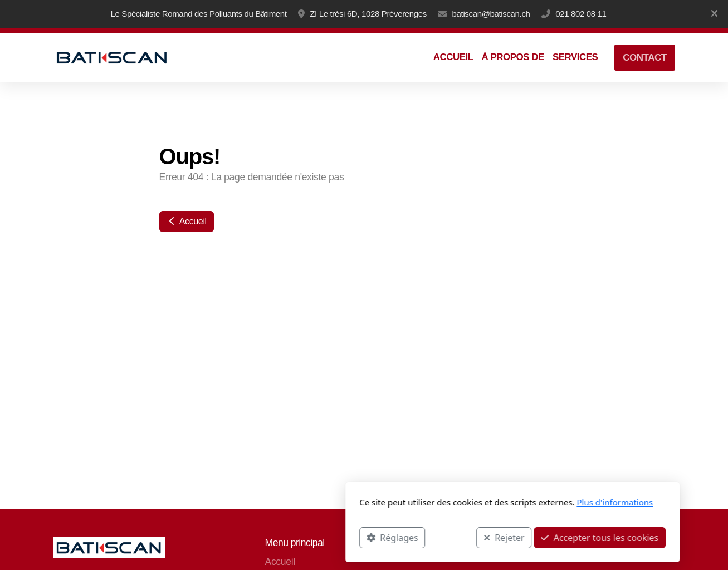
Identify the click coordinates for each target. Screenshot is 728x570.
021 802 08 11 (581, 14)
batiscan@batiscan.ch (491, 14)
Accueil (187, 221)
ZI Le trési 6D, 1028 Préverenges (368, 14)
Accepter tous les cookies (451, 537)
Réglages (244, 537)
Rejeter (355, 537)
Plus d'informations (466, 502)
